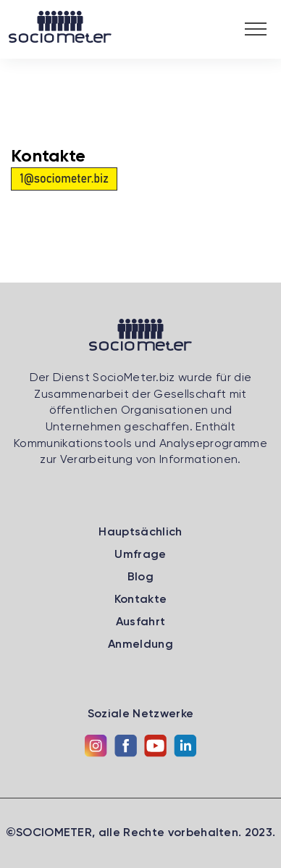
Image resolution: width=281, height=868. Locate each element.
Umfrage (140, 555)
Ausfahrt (141, 622)
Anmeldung (140, 645)
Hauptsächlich (140, 533)
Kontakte (141, 600)
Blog (140, 577)
